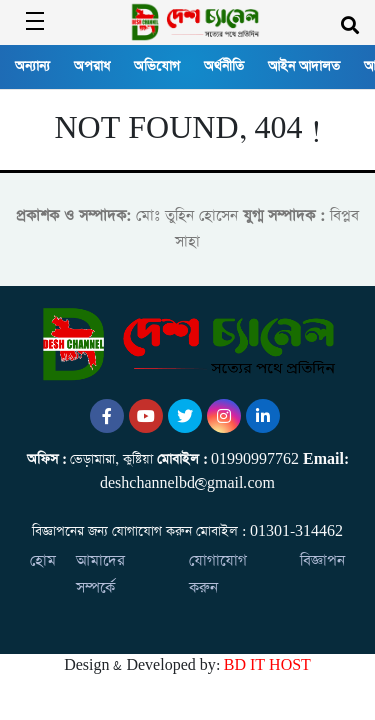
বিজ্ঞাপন (322, 560)
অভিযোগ (157, 66)
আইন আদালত (304, 66)
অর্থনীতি (224, 66)
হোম (43, 560)
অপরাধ (92, 66)
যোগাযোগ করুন (218, 574)
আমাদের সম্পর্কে (100, 574)
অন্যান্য (32, 66)
